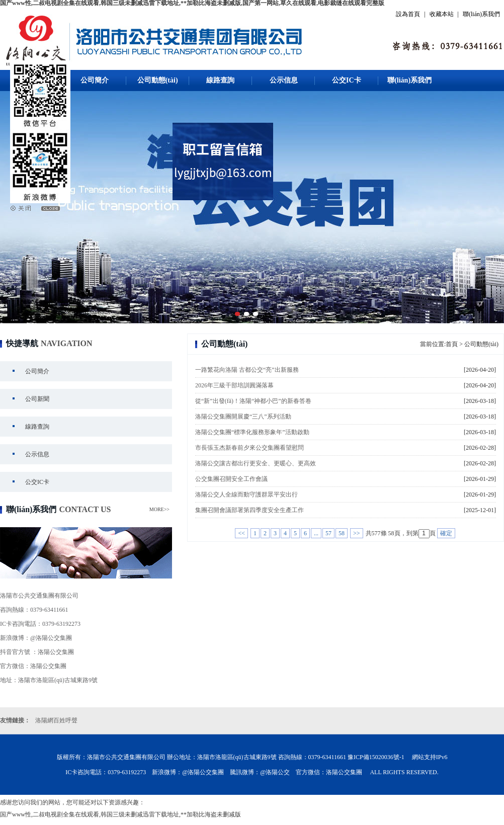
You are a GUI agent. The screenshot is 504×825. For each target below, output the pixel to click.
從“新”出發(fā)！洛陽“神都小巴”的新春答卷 (253, 401)
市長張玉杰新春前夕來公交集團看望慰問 (249, 448)
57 (328, 533)
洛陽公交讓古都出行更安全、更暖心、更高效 (256, 463)
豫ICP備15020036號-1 (376, 757)
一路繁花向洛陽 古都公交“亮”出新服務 (247, 370)
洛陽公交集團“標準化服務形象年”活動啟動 (252, 432)
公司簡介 (95, 80)
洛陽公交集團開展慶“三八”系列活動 (243, 417)
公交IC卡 (347, 80)
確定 (446, 533)
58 (342, 533)
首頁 (452, 344)
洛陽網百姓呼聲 (56, 720)
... (316, 533)
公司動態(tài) (158, 80)
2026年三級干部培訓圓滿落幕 (234, 385)
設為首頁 (408, 14)
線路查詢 (220, 80)
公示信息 (284, 80)
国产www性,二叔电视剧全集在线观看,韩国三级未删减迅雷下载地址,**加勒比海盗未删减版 (120, 814)
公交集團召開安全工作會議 (231, 479)
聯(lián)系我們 (481, 14)
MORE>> (159, 509)
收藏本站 (442, 14)
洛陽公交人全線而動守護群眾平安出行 (246, 494)
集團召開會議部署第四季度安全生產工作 (249, 510)
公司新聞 (37, 399)
